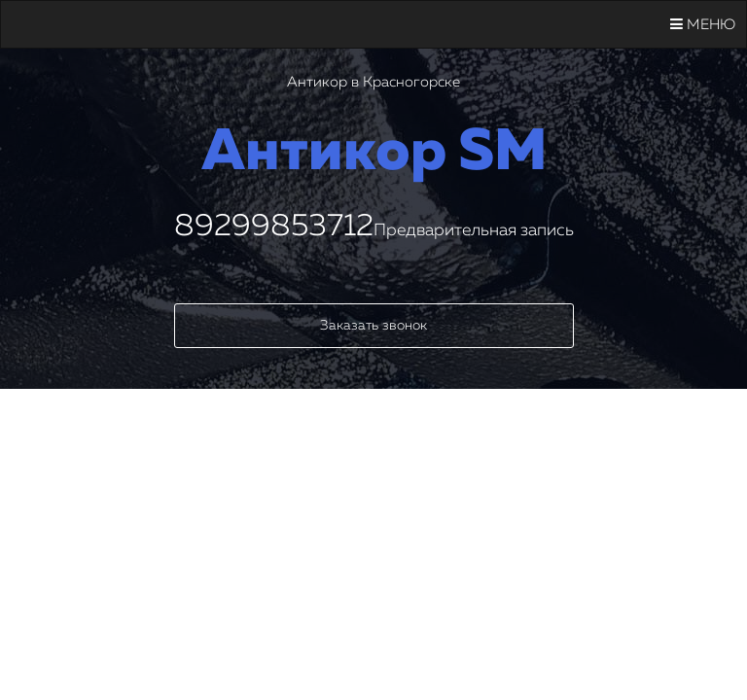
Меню (703, 24)
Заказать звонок (373, 326)
